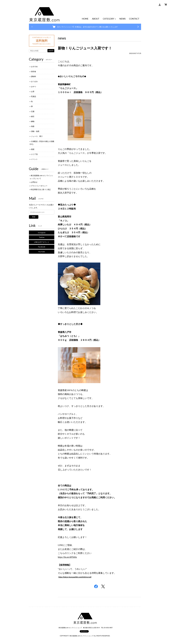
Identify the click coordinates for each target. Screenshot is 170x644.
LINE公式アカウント (42, 242)
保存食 (34, 72)
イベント (34, 159)
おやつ (34, 87)
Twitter (42, 237)
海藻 (33, 126)
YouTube (42, 252)
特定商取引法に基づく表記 (41, 189)
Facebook (42, 247)
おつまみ (34, 81)
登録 (34, 217)
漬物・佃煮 (35, 131)
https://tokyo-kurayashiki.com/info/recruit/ (75, 577)
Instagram (42, 233)
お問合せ (34, 182)
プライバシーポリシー (39, 186)
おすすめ (34, 67)
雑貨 (33, 149)
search (51, 51)
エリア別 (34, 154)
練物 (33, 121)
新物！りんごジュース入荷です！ (85, 48)
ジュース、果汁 (37, 136)
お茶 (33, 91)
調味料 (34, 76)
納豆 (33, 116)
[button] (109, 19)
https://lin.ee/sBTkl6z (67, 557)
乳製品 (34, 96)
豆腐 (33, 111)
